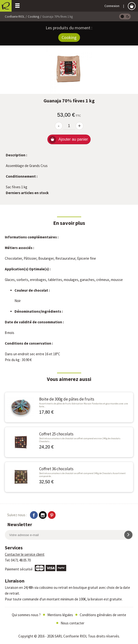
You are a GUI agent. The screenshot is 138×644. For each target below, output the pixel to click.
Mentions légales (60, 615)
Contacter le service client (25, 554)
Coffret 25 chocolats (56, 434)
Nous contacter (73, 623)
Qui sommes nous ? (26, 615)
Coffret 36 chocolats (56, 469)
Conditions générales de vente (103, 615)
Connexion (112, 6)
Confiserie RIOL (15, 17)
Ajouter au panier (68, 140)
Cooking (33, 17)
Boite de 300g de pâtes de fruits (67, 399)
